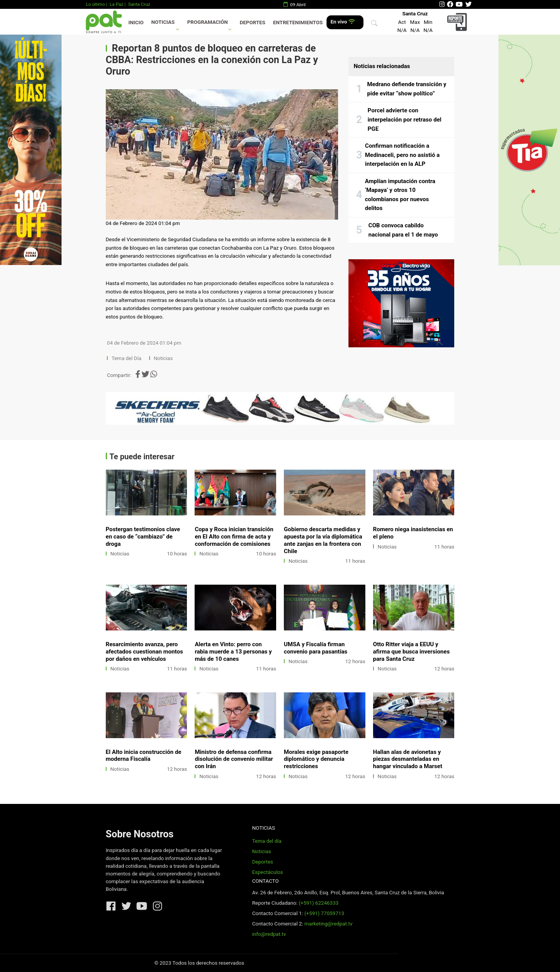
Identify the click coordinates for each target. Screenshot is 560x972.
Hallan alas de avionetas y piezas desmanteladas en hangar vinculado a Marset (408, 759)
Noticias (163, 22)
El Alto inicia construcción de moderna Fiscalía (144, 756)
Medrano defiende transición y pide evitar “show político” (407, 89)
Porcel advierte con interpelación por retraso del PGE (405, 119)
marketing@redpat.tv (328, 924)
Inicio (136, 23)
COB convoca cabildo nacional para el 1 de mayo (403, 230)
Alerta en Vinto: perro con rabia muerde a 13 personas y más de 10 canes (233, 652)
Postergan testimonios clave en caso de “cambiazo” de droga (143, 537)
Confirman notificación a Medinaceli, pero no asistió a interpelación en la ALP (402, 155)
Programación (208, 22)
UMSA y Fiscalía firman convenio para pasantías (316, 648)
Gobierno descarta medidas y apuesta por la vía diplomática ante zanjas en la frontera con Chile (323, 540)
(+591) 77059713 (324, 913)
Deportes (252, 23)
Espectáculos (267, 872)
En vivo (342, 22)
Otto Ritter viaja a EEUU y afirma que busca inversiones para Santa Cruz (412, 652)
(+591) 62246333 (319, 903)
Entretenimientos (298, 23)
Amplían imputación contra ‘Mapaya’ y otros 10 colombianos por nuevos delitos (400, 195)
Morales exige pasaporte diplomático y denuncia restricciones (316, 759)
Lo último (95, 4)
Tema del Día (127, 358)
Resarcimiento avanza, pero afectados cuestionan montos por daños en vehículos (144, 652)
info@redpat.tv (269, 934)
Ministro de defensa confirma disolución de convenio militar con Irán (234, 759)
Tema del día (267, 841)
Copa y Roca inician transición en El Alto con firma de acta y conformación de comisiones (234, 537)
